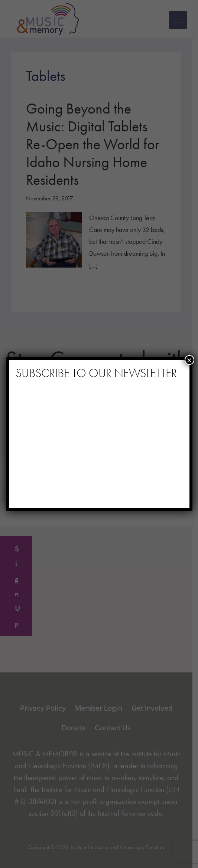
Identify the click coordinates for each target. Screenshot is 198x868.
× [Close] (189, 360)
